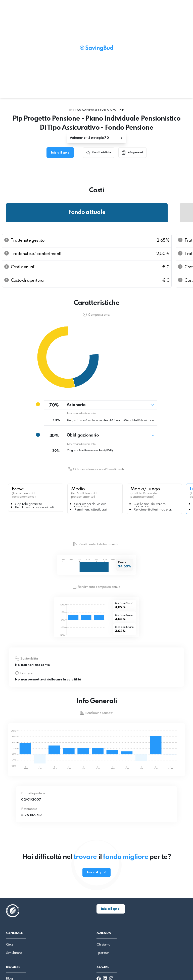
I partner (103, 953)
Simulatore (14, 953)
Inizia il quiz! (97, 872)
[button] (101, 405)
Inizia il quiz (60, 153)
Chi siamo (104, 945)
